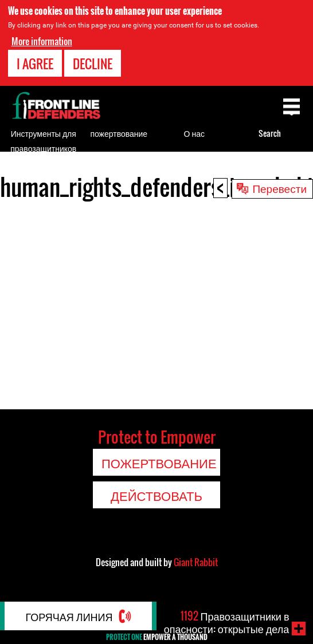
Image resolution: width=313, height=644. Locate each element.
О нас (194, 133)
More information (42, 41)
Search (270, 133)
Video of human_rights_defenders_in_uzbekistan (156, 302)
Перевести (279, 188)
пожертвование (119, 133)
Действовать (156, 495)
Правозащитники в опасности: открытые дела (227, 622)
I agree (35, 64)
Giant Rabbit (196, 562)
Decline (93, 64)
